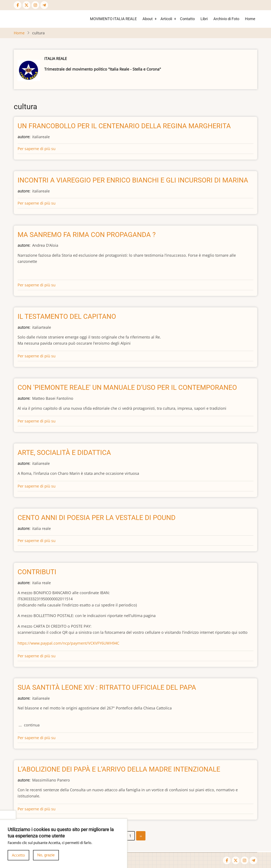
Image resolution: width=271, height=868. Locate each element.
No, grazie (46, 858)
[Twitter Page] (26, 5)
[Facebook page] (18, 5)
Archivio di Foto (226, 19)
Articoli (166, 19)
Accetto (18, 858)
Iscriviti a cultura (28, 843)
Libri (204, 19)
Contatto (187, 19)
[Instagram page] (35, 5)
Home (250, 19)
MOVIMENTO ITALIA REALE (113, 19)
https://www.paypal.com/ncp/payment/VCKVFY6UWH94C (68, 643)
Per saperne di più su (37, 149)
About (148, 19)
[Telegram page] (44, 5)
